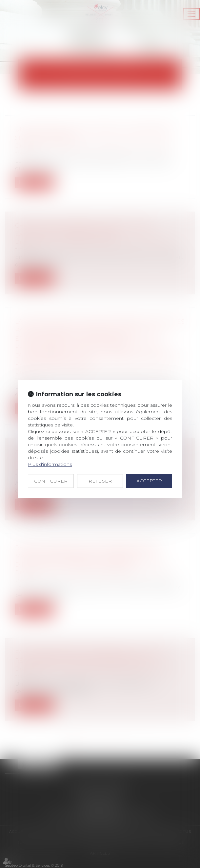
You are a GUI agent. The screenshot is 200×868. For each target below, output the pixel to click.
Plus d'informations (50, 464)
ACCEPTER (149, 481)
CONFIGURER (51, 481)
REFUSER (100, 481)
